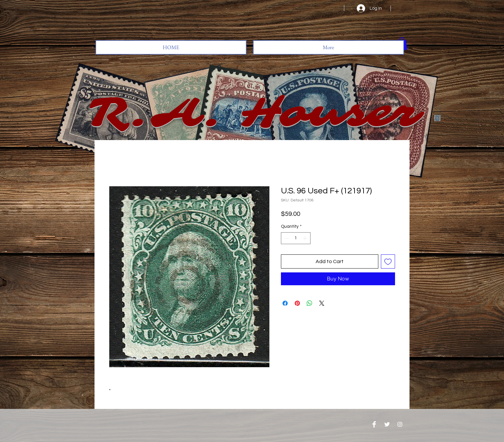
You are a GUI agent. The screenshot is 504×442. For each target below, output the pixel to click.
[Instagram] (400, 424)
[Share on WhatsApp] (310, 303)
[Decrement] (286, 238)
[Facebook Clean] (374, 424)
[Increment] (306, 238)
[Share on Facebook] (285, 303)
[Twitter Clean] (387, 424)
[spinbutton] (296, 238)
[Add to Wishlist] (388, 261)
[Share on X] (322, 303)
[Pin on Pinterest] (297, 303)
